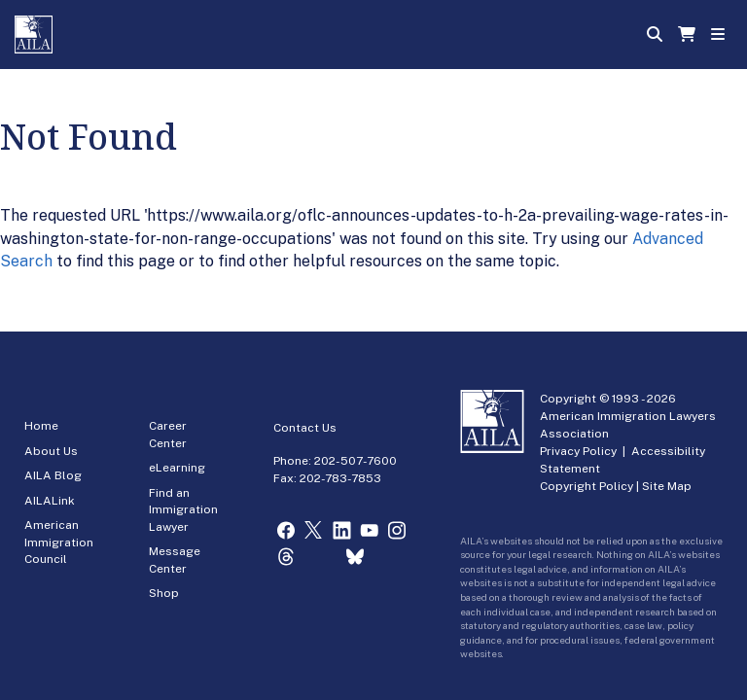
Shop (164, 593)
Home (41, 426)
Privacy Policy (578, 451)
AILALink (50, 501)
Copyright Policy (587, 486)
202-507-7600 (356, 461)
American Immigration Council (59, 542)
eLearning (177, 468)
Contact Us (305, 428)
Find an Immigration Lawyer (183, 510)
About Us (51, 451)
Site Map (667, 486)
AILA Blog (53, 475)
